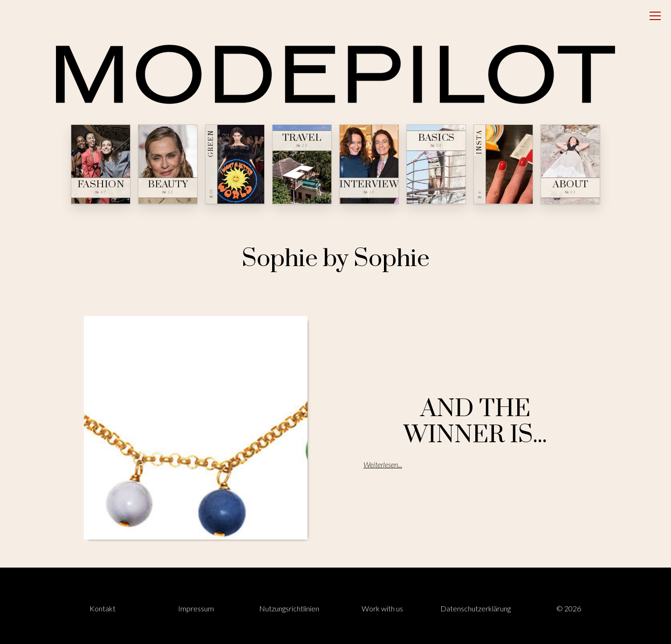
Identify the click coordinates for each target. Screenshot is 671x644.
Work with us (382, 608)
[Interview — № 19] (369, 164)
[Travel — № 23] (302, 164)
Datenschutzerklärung (476, 608)
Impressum (196, 608)
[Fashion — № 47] (101, 164)
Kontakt (103, 608)
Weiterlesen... (383, 464)
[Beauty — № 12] (168, 164)
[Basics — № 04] (436, 164)
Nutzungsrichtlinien (289, 608)
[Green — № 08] (235, 164)
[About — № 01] (570, 164)
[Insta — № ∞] (503, 164)
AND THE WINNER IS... (475, 422)
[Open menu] (655, 16)
